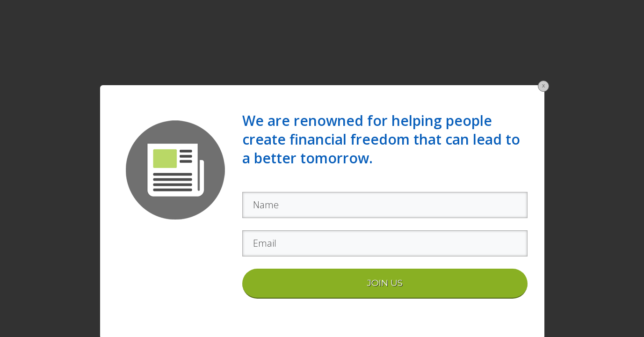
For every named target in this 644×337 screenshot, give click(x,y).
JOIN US (385, 283)
